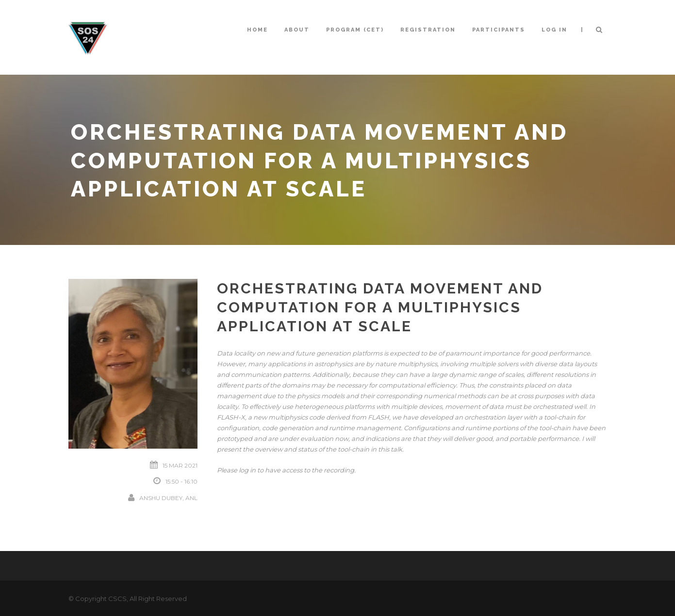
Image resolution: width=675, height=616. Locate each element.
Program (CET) (355, 30)
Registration (428, 30)
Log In (554, 30)
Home (257, 30)
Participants (499, 30)
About (297, 30)
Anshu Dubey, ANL (168, 498)
